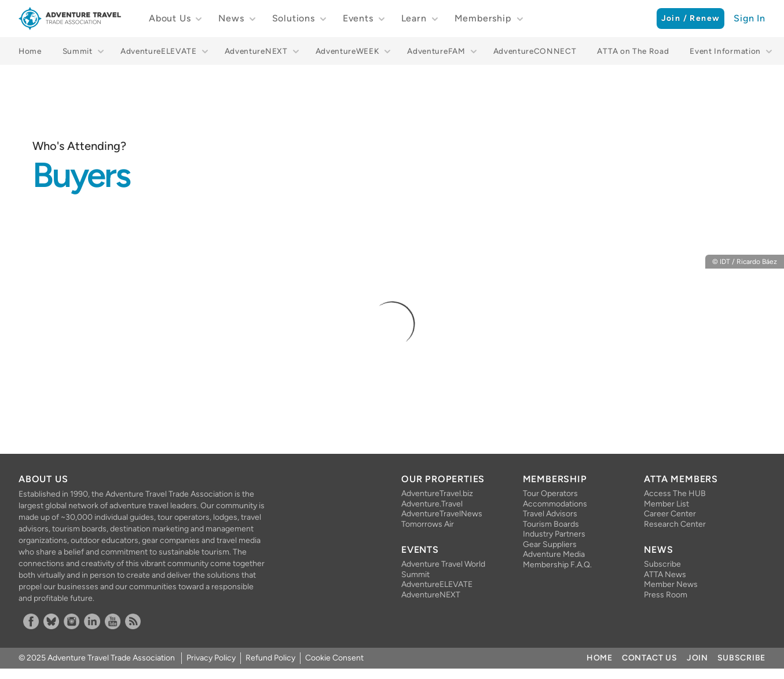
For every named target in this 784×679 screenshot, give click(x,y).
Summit (78, 51)
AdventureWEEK (348, 51)
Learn (414, 18)
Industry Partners (554, 534)
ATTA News (665, 575)
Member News (671, 584)
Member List (666, 504)
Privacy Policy (211, 658)
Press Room (666, 595)
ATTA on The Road (633, 51)
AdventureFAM (436, 51)
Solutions (294, 18)
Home (30, 51)
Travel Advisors (550, 514)
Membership (483, 18)
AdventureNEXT (256, 51)
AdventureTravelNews (442, 514)
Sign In (750, 18)
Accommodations (555, 504)
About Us (170, 18)
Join (697, 658)
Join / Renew (691, 18)
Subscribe (662, 564)
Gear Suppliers (550, 544)
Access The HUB (675, 493)
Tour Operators (550, 493)
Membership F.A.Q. (557, 565)
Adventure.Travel (432, 504)
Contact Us (650, 658)
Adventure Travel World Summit (443, 569)
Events (358, 18)
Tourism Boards (551, 524)
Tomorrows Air (428, 524)
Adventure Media (554, 554)
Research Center (675, 524)
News (231, 18)
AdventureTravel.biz (437, 493)
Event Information (725, 51)
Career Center (670, 514)
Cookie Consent (334, 658)
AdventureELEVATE (159, 51)
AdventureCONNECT (535, 51)
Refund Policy (270, 658)
